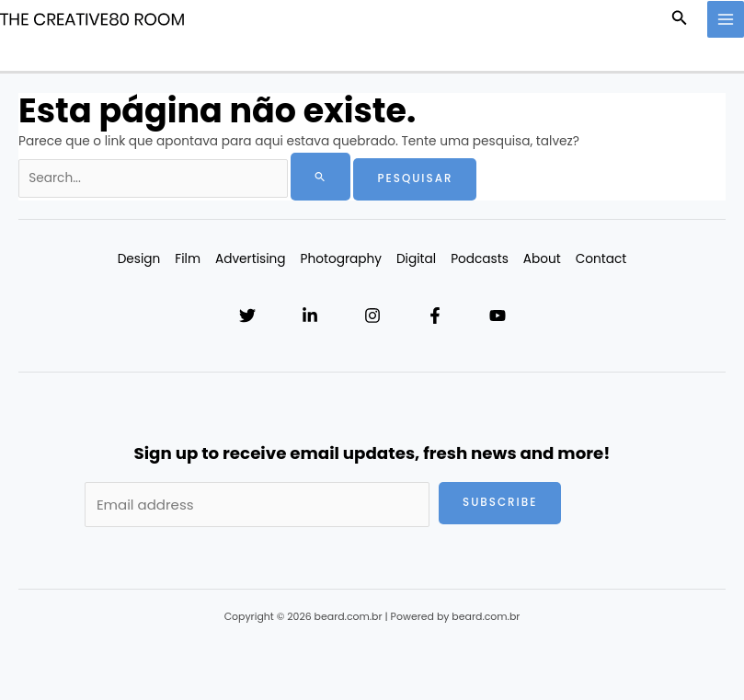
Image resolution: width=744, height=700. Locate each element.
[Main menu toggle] (726, 20)
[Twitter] (247, 316)
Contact (601, 259)
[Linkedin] (310, 316)
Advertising (251, 259)
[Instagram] (372, 316)
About (542, 259)
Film (188, 259)
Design (139, 259)
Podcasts (480, 259)
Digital (416, 259)
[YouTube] (498, 316)
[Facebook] (435, 316)
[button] (680, 19)
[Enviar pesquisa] (320, 177)
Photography (341, 259)
